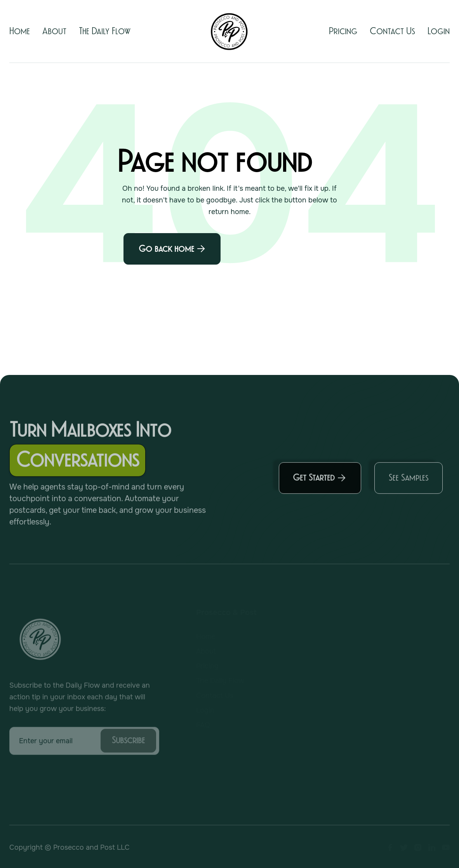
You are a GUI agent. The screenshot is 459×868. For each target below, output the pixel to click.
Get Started (319, 480)
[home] (229, 31)
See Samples (409, 480)
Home (20, 31)
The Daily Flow (105, 31)
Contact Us (392, 31)
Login (439, 31)
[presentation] (68, 779)
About (54, 31)
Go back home (172, 249)
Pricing (343, 31)
